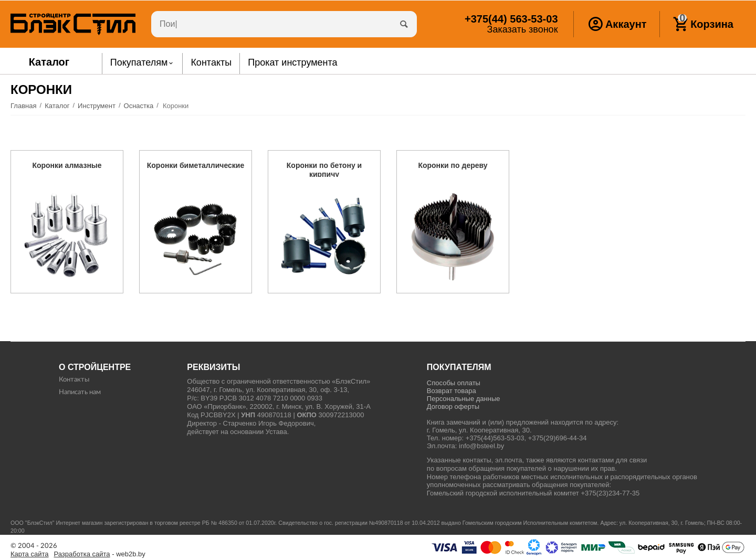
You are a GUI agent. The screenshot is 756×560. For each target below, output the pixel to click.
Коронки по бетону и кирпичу (324, 170)
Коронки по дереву (453, 165)
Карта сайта (30, 554)
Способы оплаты (454, 383)
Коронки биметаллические (196, 165)
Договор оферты (453, 406)
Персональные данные (464, 399)
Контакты (74, 380)
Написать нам (80, 392)
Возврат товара (451, 391)
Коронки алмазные (67, 165)
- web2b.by (100, 554)
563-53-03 (511, 19)
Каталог (49, 62)
